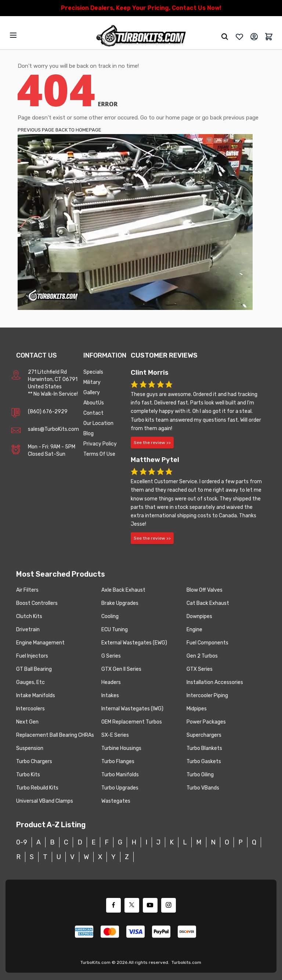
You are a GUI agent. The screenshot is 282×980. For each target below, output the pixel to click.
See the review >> (152, 443)
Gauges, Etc (30, 682)
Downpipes (199, 616)
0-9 (22, 842)
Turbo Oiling (200, 775)
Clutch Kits (29, 616)
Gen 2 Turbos (202, 656)
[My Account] (254, 37)
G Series (111, 656)
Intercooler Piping (207, 696)
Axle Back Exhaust (123, 590)
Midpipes (197, 709)
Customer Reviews (164, 355)
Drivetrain (28, 630)
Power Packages (206, 722)
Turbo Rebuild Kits (37, 788)
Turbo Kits (28, 775)
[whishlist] (239, 37)
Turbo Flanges (118, 761)
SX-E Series (115, 735)
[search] (225, 37)
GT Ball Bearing (34, 669)
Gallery (92, 393)
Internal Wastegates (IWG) (132, 709)
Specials (93, 372)
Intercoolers (30, 709)
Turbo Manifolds (120, 775)
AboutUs (94, 403)
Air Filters (27, 590)
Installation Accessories (215, 682)
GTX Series (200, 669)
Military (92, 382)
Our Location (98, 423)
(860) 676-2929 (48, 412)
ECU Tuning (115, 630)
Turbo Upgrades (120, 788)
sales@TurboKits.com (53, 429)
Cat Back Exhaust (208, 603)
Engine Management (40, 643)
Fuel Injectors (32, 656)
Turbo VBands (203, 788)
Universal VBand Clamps (45, 801)
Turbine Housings (121, 748)
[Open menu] (13, 35)
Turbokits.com (186, 962)
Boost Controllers (37, 603)
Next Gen (27, 722)
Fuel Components (207, 643)
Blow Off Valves (205, 590)
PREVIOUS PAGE (36, 130)
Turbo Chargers (34, 761)
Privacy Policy (100, 444)
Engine (194, 630)
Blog (88, 434)
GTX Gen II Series (121, 669)
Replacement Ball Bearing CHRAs (55, 735)
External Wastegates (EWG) (134, 643)
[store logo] (141, 36)
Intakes (110, 696)
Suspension (30, 748)
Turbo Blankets (204, 748)
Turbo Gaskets (204, 761)
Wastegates (116, 801)
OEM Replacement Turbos (132, 722)
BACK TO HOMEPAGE (78, 130)
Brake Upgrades (120, 603)
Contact (93, 413)
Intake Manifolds (36, 696)
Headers (111, 682)
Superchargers (204, 735)
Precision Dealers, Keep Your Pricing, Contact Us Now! (141, 8)
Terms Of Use (99, 454)
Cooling (110, 616)
